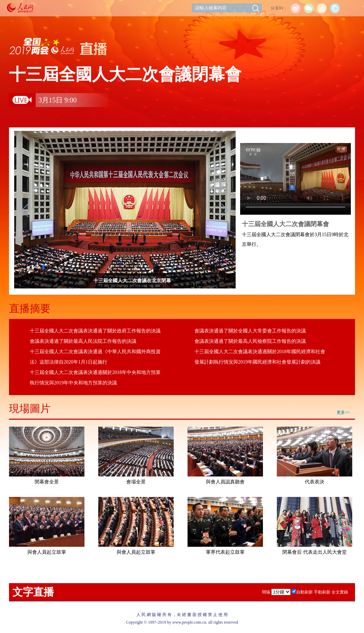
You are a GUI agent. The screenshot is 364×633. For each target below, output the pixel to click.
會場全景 (136, 482)
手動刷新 (322, 592)
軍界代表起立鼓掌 (225, 552)
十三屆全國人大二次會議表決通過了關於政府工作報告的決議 (95, 331)
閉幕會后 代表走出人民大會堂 (315, 552)
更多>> (343, 412)
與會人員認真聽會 (225, 482)
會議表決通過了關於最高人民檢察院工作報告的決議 (250, 341)
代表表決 (315, 482)
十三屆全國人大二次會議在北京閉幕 (147, 281)
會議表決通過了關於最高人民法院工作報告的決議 (83, 341)
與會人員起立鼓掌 (47, 552)
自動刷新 (304, 592)
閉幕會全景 (47, 482)
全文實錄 (340, 592)
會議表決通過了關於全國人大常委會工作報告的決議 (250, 331)
